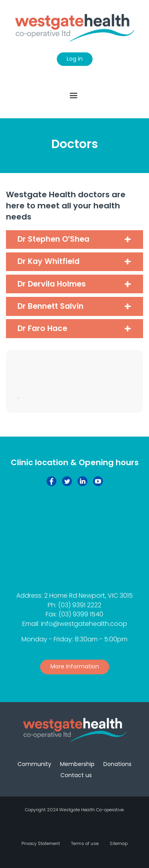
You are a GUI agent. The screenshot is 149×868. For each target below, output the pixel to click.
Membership (77, 764)
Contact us (76, 775)
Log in (75, 59)
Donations (117, 764)
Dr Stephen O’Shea (53, 239)
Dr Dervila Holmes (52, 284)
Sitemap (119, 843)
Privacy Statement (41, 843)
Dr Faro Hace (42, 328)
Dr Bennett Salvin (50, 306)
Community (34, 764)
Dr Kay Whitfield (48, 261)
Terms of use (85, 843)
